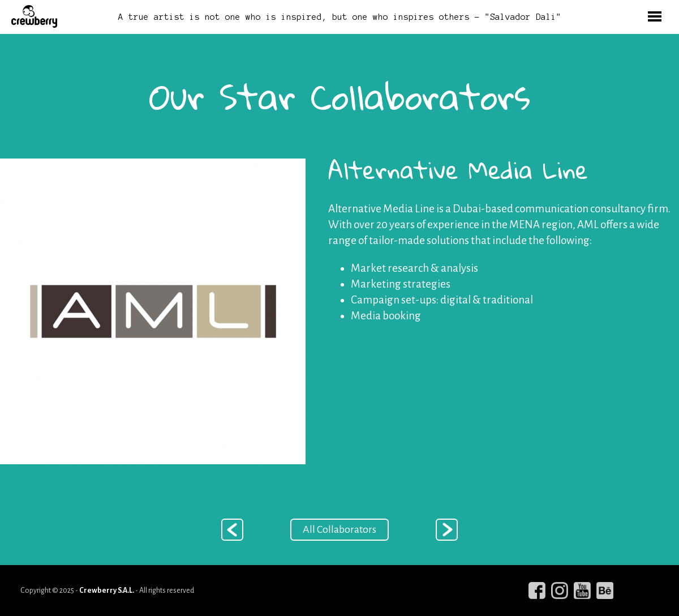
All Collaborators (339, 529)
